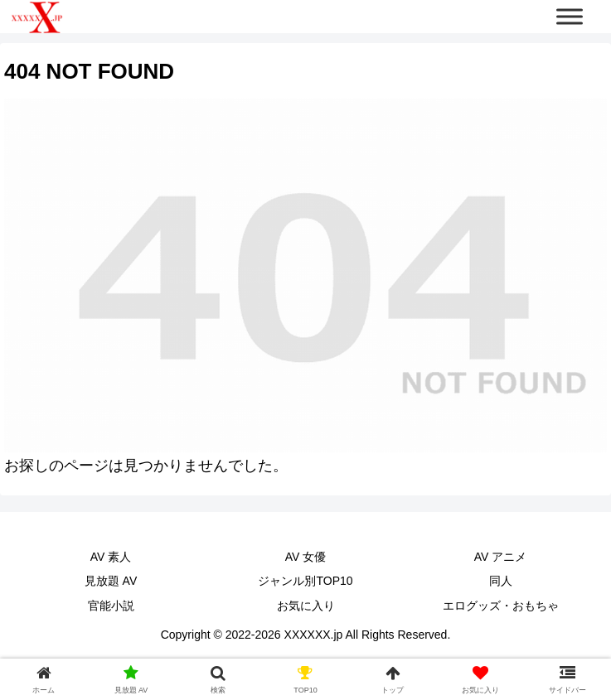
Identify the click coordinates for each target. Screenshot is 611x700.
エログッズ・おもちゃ (501, 606)
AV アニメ (501, 557)
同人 (501, 581)
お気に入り (306, 606)
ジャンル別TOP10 (305, 581)
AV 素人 (111, 557)
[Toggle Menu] (570, 16)
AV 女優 (306, 557)
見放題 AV (111, 581)
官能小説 (111, 606)
